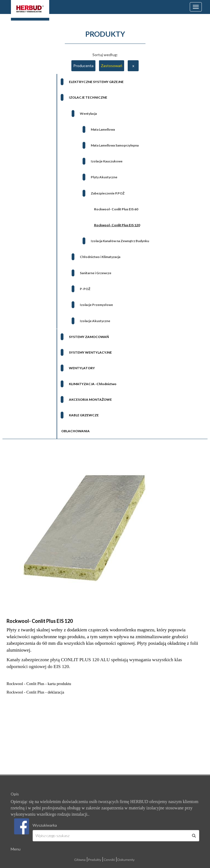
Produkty (95, 860)
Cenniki (109, 860)
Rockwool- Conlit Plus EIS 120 (40, 621)
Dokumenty (126, 860)
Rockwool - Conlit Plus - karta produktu (39, 684)
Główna (80, 860)
